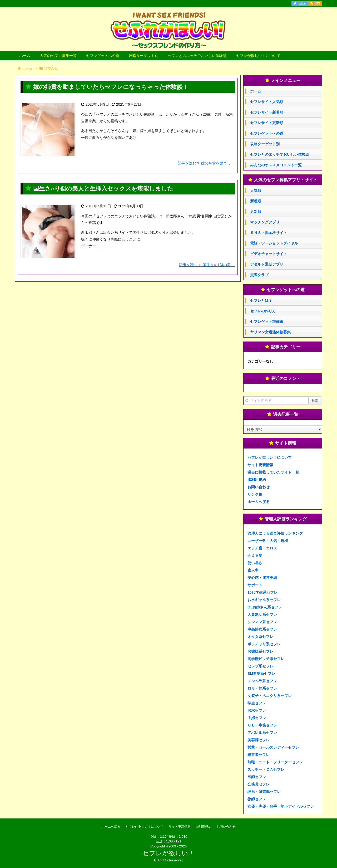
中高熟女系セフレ (262, 629)
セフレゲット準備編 (267, 321)
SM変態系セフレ (261, 674)
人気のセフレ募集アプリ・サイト (286, 180)
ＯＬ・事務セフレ (262, 725)
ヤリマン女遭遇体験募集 (270, 332)
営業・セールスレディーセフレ (273, 747)
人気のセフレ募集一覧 (58, 56)
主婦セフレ (257, 718)
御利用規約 (257, 480)
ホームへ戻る (259, 502)
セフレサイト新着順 (267, 112)
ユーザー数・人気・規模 (268, 541)
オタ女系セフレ (260, 637)
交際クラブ (259, 275)
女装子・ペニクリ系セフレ (270, 696)
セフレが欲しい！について (258, 56)
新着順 (256, 201)
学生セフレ (257, 703)
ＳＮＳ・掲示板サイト (269, 233)
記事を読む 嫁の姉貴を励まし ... (206, 163)
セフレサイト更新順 (267, 123)
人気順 (256, 191)
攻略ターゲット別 (143, 56)
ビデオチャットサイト (269, 254)
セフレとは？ (261, 300)
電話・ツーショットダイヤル (274, 243)
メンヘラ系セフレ (262, 681)
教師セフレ (257, 799)
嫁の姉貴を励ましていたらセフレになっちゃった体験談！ (111, 87)
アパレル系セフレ (262, 733)
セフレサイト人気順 (267, 102)
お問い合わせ (259, 487)
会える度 (255, 555)
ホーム (25, 56)
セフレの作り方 (263, 311)
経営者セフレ (259, 755)
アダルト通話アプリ (267, 264)
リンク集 (255, 494)
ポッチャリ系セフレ (264, 644)
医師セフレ (257, 777)
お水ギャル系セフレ (264, 600)
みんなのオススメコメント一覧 (276, 165)
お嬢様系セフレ (260, 651)
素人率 (253, 570)
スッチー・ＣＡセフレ (266, 769)
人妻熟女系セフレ (262, 615)
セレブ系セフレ (260, 666)
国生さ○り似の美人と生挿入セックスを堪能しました (103, 189)
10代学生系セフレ (262, 592)
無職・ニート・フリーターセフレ (275, 762)
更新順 (256, 212)
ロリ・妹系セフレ (262, 688)
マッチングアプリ (265, 222)
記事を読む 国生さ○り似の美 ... (207, 265)
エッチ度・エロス (262, 548)
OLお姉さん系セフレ (265, 607)
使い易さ (255, 563)
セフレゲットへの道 (103, 56)
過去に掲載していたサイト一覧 (273, 472)
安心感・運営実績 (262, 578)
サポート (255, 585)
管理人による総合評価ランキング (275, 533)
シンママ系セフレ (262, 622)
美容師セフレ (259, 740)
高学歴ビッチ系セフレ (266, 659)
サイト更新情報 (260, 465)
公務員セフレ (259, 784)
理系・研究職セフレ (264, 792)
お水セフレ (257, 710)
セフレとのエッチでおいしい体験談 (197, 56)
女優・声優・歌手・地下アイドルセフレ (281, 806)
